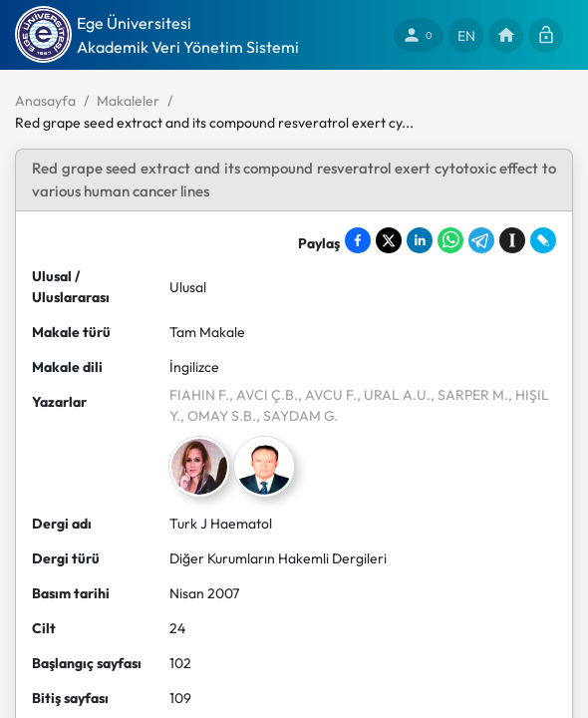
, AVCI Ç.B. (264, 395)
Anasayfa (45, 101)
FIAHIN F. (199, 395)
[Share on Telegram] (481, 240)
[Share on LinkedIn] (420, 240)
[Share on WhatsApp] (450, 240)
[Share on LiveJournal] (543, 240)
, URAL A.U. (394, 395)
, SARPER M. (469, 395)
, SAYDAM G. (297, 416)
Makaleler (128, 101)
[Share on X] (389, 240)
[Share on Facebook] (358, 240)
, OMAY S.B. (218, 416)
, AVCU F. (327, 395)
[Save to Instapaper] (512, 240)
